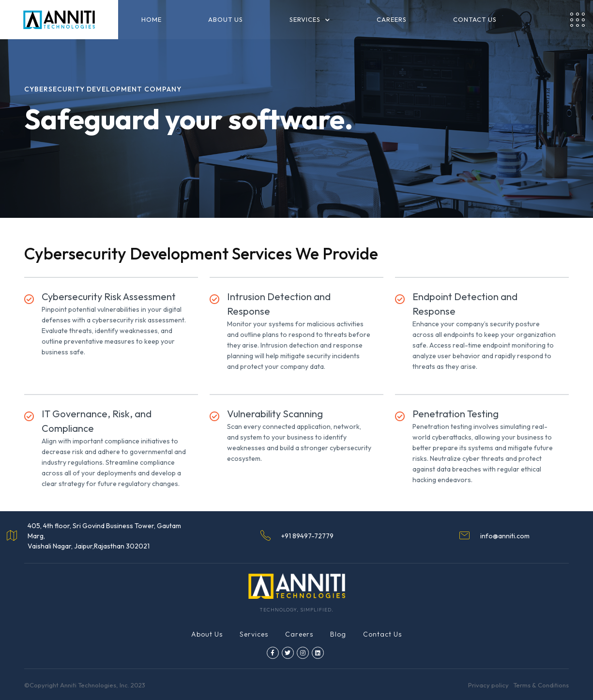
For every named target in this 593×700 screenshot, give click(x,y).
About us (226, 19)
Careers (392, 19)
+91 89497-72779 (307, 536)
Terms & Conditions (541, 685)
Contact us (475, 19)
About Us (207, 634)
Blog (338, 634)
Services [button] (310, 20)
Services (254, 634)
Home (152, 19)
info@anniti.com (505, 536)
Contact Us (382, 634)
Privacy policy (488, 685)
